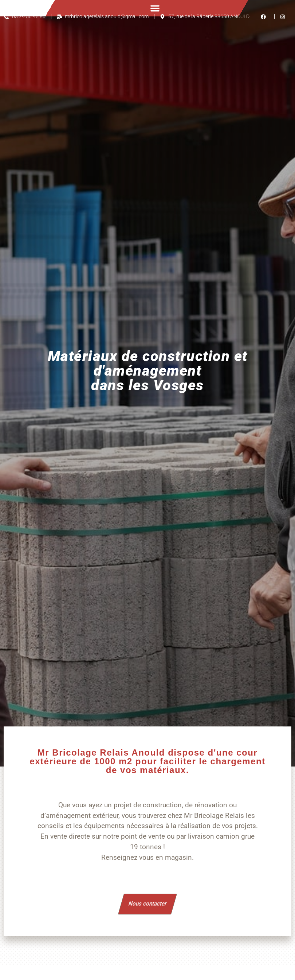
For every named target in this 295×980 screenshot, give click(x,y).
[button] (155, 8)
